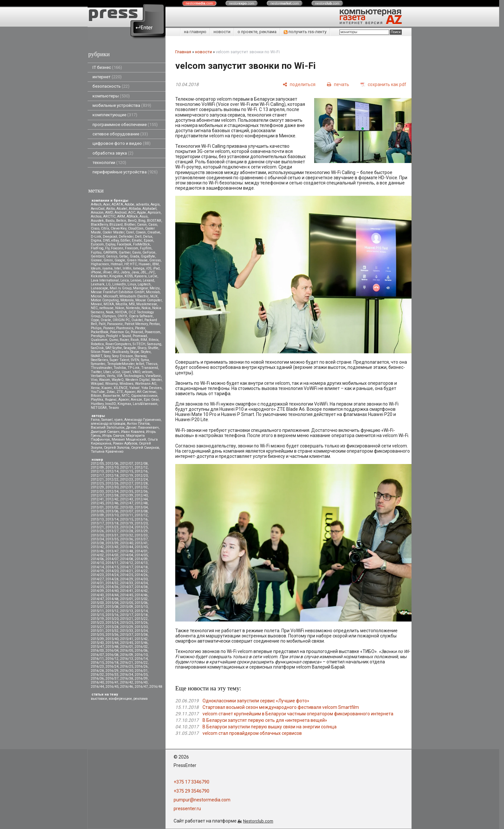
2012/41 (97, 499)
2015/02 (141, 599)
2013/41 (141, 543)
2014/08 (127, 559)
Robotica (97, 344)
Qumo (114, 340)
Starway (141, 356)
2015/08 (112, 607)
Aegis (155, 204)
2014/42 (141, 591)
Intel (118, 268)
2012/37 (97, 495)
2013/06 (112, 511)
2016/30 (127, 671)
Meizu (155, 288)
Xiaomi (107, 388)
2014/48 (112, 599)
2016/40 (97, 682)
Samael (107, 420)
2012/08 (141, 464)
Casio (153, 225)
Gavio (136, 252)
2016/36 (97, 678)
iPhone (96, 272)
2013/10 (112, 515)
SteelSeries (99, 360)
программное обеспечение (125, 125)
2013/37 (141, 539)
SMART (97, 356)
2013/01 (97, 507)
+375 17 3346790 (191, 782)
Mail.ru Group (121, 288)
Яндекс (111, 400)
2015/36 (112, 635)
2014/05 (141, 555)
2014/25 (127, 575)
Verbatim (98, 376)
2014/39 (97, 591)
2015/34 (141, 631)
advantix (142, 204)
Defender (126, 237)
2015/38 (141, 635)
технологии (109, 163)
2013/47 (112, 551)
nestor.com (199, 3)
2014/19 (97, 571)
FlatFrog (97, 248)
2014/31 (97, 583)
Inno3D (111, 404)
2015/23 (97, 623)
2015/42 (141, 639)
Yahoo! (134, 388)
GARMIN (110, 252)
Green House (137, 260)
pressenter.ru (187, 809)
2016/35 (141, 675)
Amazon (97, 213)
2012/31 (127, 487)
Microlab (153, 292)
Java (135, 272)
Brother (130, 225)
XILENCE (121, 388)
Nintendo (133, 308)
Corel (130, 232)
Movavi (96, 304)
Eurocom (97, 244)
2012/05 (97, 464)
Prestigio (98, 336)
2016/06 (141, 651)
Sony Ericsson (123, 356)
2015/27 (97, 627)
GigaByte (148, 256)
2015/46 (141, 643)
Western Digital (137, 380)
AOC (132, 213)
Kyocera (141, 276)
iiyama (107, 268)
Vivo (94, 380)
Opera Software (141, 316)
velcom (147, 372)
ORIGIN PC (121, 320)
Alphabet (149, 209)
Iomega (139, 268)
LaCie (153, 276)
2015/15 (97, 615)
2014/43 (97, 595)
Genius (112, 256)
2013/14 (112, 519)
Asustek (97, 221)
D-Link (96, 237)
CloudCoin (136, 228)
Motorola (127, 300)
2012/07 (127, 464)
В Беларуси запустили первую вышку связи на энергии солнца (270, 727)
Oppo (95, 320)
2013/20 (141, 523)
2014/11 (112, 563)
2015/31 (97, 631)
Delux (148, 237)
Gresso (155, 260)
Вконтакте (111, 396)
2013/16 (141, 519)
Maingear (141, 288)
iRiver (107, 272)
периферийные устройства (125, 172)
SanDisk (97, 348)
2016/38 (127, 678)
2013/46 (97, 551)
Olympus (109, 316)
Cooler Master (113, 232)
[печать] (338, 84)
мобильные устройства (122, 105)
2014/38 (141, 587)
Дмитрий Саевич (105, 432)
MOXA (109, 304)
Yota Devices (151, 388)
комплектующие (115, 115)
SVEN (135, 360)
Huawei (145, 264)
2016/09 (127, 655)
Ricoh (135, 340)
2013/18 (112, 523)
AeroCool (98, 209)
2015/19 (97, 619)
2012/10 (112, 467)
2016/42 (127, 682)
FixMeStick (141, 244)
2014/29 (127, 579)
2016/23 (97, 666)
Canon (142, 225)
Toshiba (120, 368)
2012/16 (141, 471)
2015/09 (127, 607)
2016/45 (112, 687)
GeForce (149, 252)
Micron (96, 296)
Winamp (111, 384)
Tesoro (114, 408)
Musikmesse (147, 304)
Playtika (97, 400)
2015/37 (127, 635)
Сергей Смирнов (145, 448)
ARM (121, 216)
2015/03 (97, 603)
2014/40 (112, 591)
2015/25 (127, 623)
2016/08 (112, 655)
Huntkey (97, 404)
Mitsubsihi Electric (134, 296)
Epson (148, 240)
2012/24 (141, 479)
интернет (107, 77)
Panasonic (115, 324)
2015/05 (127, 603)
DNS (106, 240)
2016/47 (141, 687)
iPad (156, 268)
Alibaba (135, 209)
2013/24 (127, 527)
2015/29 (127, 627)
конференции (120, 699)
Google (120, 260)
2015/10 (141, 607)
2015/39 (97, 639)
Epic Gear (151, 400)
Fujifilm (146, 248)
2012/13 (97, 471)
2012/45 (97, 503)
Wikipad (97, 384)
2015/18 (141, 615)
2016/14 (141, 659)
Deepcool (110, 237)
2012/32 (141, 487)
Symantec (98, 364)
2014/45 (127, 595)
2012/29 (97, 487)
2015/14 (141, 611)
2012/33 (97, 491)
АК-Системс (147, 392)
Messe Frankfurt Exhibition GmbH (118, 292)
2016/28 (97, 671)
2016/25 (127, 666)
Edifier (125, 240)
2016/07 (97, 655)
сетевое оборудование (120, 134)
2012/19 (127, 476)
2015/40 (112, 639)
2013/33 (141, 535)
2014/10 (97, 563)
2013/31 (112, 535)
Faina (95, 420)
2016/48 (156, 687)
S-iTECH (139, 344)
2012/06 (112, 464)
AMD (109, 213)
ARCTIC (109, 216)
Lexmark (98, 284)
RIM (144, 340)
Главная (183, 52)
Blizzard (116, 225)
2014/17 (127, 567)
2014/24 (112, 575)
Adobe (129, 204)
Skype (135, 352)
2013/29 (141, 531)
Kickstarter (99, 276)
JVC (152, 272)
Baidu (110, 221)
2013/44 (127, 547)
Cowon (141, 232)
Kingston (116, 276)
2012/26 (112, 483)
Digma (96, 240)
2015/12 (112, 611)
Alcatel (122, 209)
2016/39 (141, 678)
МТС (126, 396)
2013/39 (112, 543)
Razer (124, 340)
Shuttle (153, 348)
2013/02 (112, 507)
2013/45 (141, 547)
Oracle (106, 320)
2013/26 (97, 531)
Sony (107, 356)
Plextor (140, 328)
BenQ (132, 221)
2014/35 (97, 587)
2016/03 (97, 651)
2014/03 (112, 555)
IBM (155, 264)
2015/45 (127, 643)
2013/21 (97, 527)
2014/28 (112, 579)
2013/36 (127, 539)
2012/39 (127, 495)
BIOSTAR (154, 221)
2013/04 (141, 507)
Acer (107, 204)
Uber (107, 372)
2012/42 (112, 499)
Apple (141, 213)
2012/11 (127, 467)
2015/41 (127, 639)
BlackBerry (99, 225)
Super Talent (119, 360)
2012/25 (97, 483)
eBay (115, 240)
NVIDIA (121, 312)
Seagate (130, 348)
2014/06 (97, 559)
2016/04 (112, 651)
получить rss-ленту (305, 32)
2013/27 (112, 531)
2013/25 (141, 527)
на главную (195, 32)
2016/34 (127, 675)
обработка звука (113, 153)
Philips (96, 328)
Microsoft (111, 296)
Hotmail (117, 264)
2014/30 (141, 579)
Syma (145, 360)
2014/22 (141, 571)
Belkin (121, 221)
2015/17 (127, 615)
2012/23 (127, 479)
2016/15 (97, 663)
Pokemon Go (120, 332)
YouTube (98, 392)
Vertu (111, 376)
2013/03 (127, 507)
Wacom (104, 380)
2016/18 (112, 663)
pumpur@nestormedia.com (202, 800)
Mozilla (121, 304)
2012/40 (141, 495)
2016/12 (112, 659)
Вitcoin (96, 396)
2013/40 (127, 543)
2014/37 (127, 587)
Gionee (96, 260)
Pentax (154, 324)
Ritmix (154, 340)
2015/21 (127, 619)
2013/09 (97, 515)
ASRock (132, 216)
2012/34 (112, 491)
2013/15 (127, 519)
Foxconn (117, 248)
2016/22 (141, 663)
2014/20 (112, 571)
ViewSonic (153, 376)
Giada (135, 256)
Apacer (124, 400)
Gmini (108, 260)
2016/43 (141, 682)
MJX (154, 296)
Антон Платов (138, 424)
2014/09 (141, 559)
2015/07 (97, 607)
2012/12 (141, 467)
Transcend (150, 368)
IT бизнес (107, 67)
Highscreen (100, 264)
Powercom (153, 332)
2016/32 (97, 675)
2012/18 (112, 476)
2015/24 (112, 623)
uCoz (116, 372)
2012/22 (112, 479)
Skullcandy (120, 352)
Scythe (117, 348)
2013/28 (127, 531)
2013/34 (97, 539)
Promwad (140, 336)
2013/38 (97, 543)
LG (108, 284)
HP (126, 264)
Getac (124, 256)
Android (121, 213)
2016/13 (127, 659)
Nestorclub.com (258, 821)
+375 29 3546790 (191, 791)
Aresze (136, 400)
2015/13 (127, 611)
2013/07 (127, 511)
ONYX (122, 316)
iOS (149, 268)
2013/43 (112, 547)
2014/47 (97, 599)
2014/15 (112, 567)
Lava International (105, 280)
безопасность (111, 86)
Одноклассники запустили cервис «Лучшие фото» (256, 701)
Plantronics (125, 328)
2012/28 (141, 483)
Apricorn (154, 213)
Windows (126, 384)
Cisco (95, 228)
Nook (110, 312)
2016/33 (112, 675)
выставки (99, 699)
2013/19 (127, 523)
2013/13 (97, 519)
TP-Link (134, 368)
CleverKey (118, 228)
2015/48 (112, 647)
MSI (132, 304)
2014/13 (141, 563)
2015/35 (97, 635)
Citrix (105, 228)
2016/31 (141, 671)
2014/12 (127, 563)
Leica (125, 280)
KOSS (129, 276)
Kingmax (124, 404)
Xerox (95, 388)
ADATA (117, 204)
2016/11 (97, 659)
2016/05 (127, 651)
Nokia (146, 308)
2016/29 (112, 671)
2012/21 (97, 479)
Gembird (98, 256)
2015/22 (141, 619)
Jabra (125, 272)
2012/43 (127, 499)
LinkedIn (119, 284)
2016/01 (127, 647)
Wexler (156, 380)
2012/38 (112, 495)
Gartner (125, 252)
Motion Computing (105, 300)
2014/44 (112, 595)
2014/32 (112, 583)
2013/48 (127, 551)
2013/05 (97, 511)
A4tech (96, 204)
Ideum (96, 268)
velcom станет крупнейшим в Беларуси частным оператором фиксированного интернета (298, 714)
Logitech (144, 284)
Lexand (148, 280)
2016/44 (97, 687)
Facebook (124, 244)
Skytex (146, 352)
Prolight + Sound (119, 336)
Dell (138, 237)
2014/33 (127, 583)
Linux (132, 284)
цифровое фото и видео (122, 143)
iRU (116, 272)
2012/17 (97, 476)
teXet (140, 364)
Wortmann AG (146, 384)
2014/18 (141, 567)
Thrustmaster (101, 368)
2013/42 (97, 547)
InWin (127, 268)
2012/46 (112, 503)
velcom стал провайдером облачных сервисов (252, 733)
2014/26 (141, 575)
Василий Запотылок (108, 427)
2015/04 (112, 603)
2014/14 (97, 567)
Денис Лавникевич (142, 427)
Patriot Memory (136, 324)
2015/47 (97, 647)
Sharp (142, 348)
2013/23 (112, 527)
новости (222, 32)
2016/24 (112, 666)
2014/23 (97, 575)
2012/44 (141, 499)
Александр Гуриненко (142, 420)
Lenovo (136, 280)
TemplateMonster (121, 364)
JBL (144, 272)
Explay (110, 244)
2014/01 (141, 551)
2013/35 (112, 539)
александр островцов (108, 424)
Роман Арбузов (125, 443)
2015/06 (141, 603)
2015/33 (127, 631)
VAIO (136, 372)
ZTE (120, 392)
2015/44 (112, 643)
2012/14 (112, 471)
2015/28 (112, 627)
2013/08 (141, 511)
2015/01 (127, 599)
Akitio (111, 209)
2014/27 (97, 579)
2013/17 (97, 523)
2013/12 (141, 515)
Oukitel (137, 320)
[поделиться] (299, 84)
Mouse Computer (148, 300)
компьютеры (111, 96)
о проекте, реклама (257, 32)
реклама (141, 699)
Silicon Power (101, 352)
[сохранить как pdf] (383, 84)
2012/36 (141, 491)
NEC (94, 308)
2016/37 (112, 678)
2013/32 (127, 535)
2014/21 (127, 571)
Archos (96, 216)
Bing (142, 221)
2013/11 (127, 515)
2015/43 (97, 643)
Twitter (96, 372)
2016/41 (112, 682)
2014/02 (97, 555)
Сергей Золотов (117, 448)
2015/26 (141, 623)
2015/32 (112, 631)
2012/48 (141, 503)
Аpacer (130, 392)
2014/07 (112, 559)
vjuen (118, 420)
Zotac (111, 392)
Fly (107, 248)
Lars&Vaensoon (145, 404)
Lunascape (99, 288)
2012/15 (127, 471)
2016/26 (141, 666)
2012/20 (141, 476)
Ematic (137, 240)
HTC (133, 264)
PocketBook (100, 332)
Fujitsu (96, 252)
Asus (144, 216)
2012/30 (112, 487)
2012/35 (127, 491)
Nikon (120, 308)
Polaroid (137, 332)
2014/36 (112, 587)
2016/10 (141, 655)
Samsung (154, 344)
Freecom (132, 248)
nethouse (106, 308)
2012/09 (97, 467)
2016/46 (127, 687)
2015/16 (112, 615)
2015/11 (97, 611)
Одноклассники (144, 396)
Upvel (126, 372)
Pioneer (109, 328)
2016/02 (141, 647)
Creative (154, 232)
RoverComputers (118, 344)
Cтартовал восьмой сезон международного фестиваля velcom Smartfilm (281, 707)
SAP (108, 348)
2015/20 (112, 619)
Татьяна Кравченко (107, 452)
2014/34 (141, 583)
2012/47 (127, 503)
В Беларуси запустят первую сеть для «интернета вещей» (265, 720)
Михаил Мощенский (129, 440)
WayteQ (118, 380)
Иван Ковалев (133, 432)
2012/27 (127, 483)
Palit (102, 324)
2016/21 (127, 663)
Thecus (152, 364)
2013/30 (97, 535)
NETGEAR (99, 408)
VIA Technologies (130, 376)
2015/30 (141, 627)
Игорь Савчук (113, 436)
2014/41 (127, 591)
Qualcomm (99, 340)
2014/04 (127, 555)
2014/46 (141, 595)
